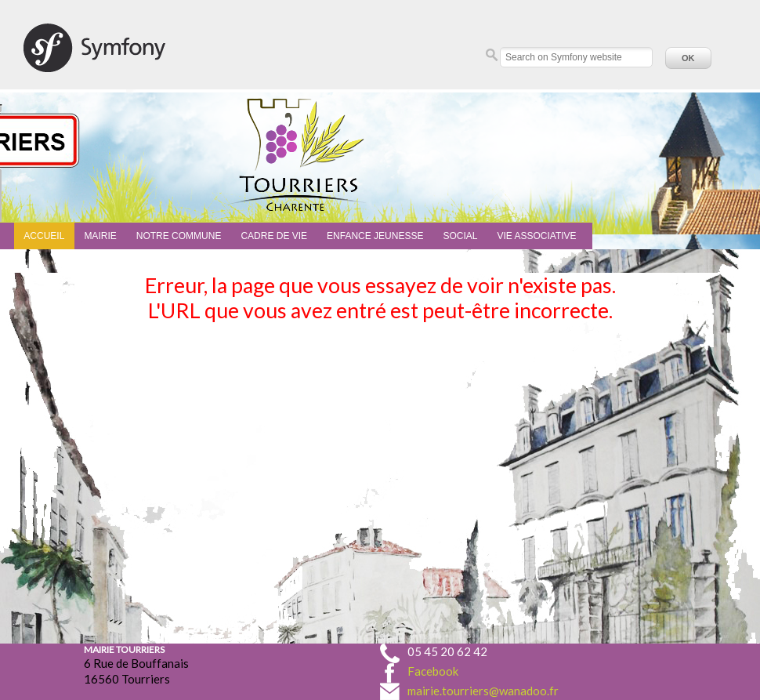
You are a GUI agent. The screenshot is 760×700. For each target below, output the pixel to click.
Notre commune (179, 236)
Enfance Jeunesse (375, 236)
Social (460, 236)
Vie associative (536, 236)
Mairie (100, 236)
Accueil (44, 236)
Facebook (433, 671)
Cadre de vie (274, 236)
